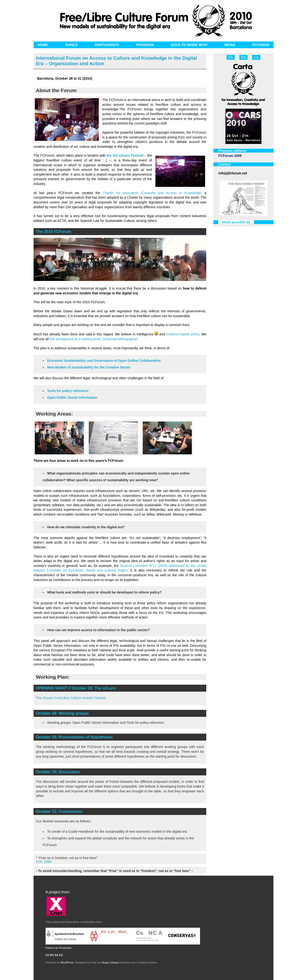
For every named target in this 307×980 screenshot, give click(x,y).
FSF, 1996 (44, 862)
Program (145, 45)
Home (43, 45)
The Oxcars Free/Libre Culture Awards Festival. (71, 698)
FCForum (261, 45)
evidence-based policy (183, 334)
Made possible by (236, 222)
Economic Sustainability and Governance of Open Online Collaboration (104, 361)
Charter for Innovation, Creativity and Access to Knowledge (152, 193)
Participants (107, 45)
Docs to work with (189, 45)
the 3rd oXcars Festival (125, 155)
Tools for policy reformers (68, 391)
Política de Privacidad (59, 948)
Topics (71, 45)
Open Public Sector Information (72, 398)
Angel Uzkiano (111, 962)
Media (230, 45)
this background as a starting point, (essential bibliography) (93, 339)
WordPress (67, 962)
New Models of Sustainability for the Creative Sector (89, 367)
